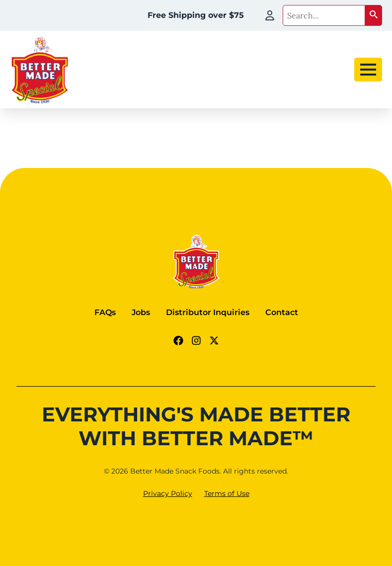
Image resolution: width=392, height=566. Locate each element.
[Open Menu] (368, 70)
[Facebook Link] (178, 340)
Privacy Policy (168, 493)
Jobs (141, 312)
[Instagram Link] (196, 340)
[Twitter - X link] (214, 340)
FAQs (105, 312)
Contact (282, 312)
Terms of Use (227, 493)
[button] (374, 15)
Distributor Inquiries (208, 312)
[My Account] (270, 15)
